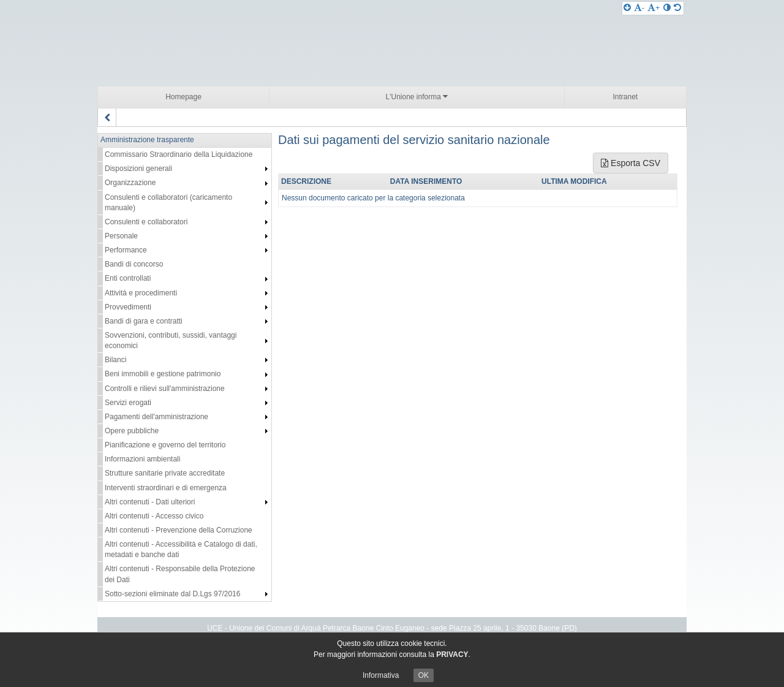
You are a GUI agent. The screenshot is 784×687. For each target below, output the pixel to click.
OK (424, 675)
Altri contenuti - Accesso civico (154, 516)
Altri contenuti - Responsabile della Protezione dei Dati (180, 574)
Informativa (381, 675)
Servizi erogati (128, 403)
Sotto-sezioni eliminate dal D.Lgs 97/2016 (172, 594)
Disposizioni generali (138, 169)
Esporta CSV (631, 163)
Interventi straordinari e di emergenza (166, 488)
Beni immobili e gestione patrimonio (163, 374)
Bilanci (115, 360)
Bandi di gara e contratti (144, 321)
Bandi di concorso (134, 264)
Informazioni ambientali (142, 459)
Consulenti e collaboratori (146, 222)
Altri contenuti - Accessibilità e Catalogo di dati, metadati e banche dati (181, 549)
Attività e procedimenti (141, 293)
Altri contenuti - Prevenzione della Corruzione (179, 530)
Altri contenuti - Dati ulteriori (150, 502)
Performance (126, 250)
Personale (121, 236)
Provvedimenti (128, 307)
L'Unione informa (417, 97)
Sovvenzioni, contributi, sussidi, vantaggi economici (171, 340)
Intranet (625, 97)
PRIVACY (452, 655)
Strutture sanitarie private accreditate (165, 473)
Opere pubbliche (132, 431)
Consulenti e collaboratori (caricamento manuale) (168, 203)
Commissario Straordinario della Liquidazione (179, 154)
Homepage (183, 97)
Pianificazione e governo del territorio (165, 445)
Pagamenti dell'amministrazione (156, 417)
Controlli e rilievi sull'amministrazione (165, 389)
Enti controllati (128, 278)
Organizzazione (130, 183)
